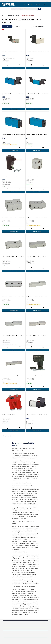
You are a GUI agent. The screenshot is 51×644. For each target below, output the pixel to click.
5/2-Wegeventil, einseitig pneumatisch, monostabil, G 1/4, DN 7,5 (14, 134)
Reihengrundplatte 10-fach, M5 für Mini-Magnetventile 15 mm (13, 375)
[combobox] (26, 9)
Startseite (4, 15)
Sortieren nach (35, 26)
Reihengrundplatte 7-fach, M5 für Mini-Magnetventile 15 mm (37, 296)
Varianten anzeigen (14, 68)
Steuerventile (10, 15)
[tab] (26, 620)
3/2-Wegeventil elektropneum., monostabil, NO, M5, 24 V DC (36, 415)
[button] (40, 5)
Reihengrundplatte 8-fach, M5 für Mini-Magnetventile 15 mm (13, 336)
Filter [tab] (8, 26)
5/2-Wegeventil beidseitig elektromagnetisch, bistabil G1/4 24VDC (37, 93)
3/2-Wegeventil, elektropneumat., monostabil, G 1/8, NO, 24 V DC (37, 52)
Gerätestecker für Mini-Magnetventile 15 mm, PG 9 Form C (36, 375)
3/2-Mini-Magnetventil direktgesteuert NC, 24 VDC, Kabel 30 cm (13, 176)
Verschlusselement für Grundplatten (9, 415)
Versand (8, 61)
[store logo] (9, 5)
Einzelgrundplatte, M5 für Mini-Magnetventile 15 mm (35, 176)
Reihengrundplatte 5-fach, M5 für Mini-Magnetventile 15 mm (37, 257)
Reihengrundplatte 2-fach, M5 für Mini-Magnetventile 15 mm (13, 217)
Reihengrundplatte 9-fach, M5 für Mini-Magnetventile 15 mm (37, 336)
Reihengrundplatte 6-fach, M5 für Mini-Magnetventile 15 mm (13, 296)
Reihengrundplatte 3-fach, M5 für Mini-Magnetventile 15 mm (37, 217)
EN (49, 1)
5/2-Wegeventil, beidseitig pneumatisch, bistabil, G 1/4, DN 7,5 (37, 134)
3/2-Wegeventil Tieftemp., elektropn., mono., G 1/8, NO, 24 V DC (14, 52)
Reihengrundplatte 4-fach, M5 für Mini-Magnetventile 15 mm (13, 257)
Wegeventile (17, 15)
